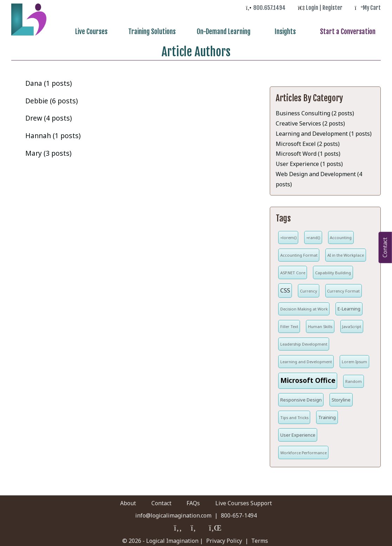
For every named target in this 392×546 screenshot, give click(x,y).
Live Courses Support (262, 500)
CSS (285, 288)
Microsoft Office (308, 377)
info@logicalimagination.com (173, 513)
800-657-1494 (239, 513)
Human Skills (320, 324)
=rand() (313, 235)
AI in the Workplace (346, 252)
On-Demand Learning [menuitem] (240, 32)
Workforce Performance (303, 450)
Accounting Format (299, 252)
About (110, 500)
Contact (155, 500)
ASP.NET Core (293, 270)
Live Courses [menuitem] (115, 32)
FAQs (199, 500)
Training (327, 415)
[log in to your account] (320, 8)
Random (354, 378)
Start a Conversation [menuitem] (351, 32)
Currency (309, 288)
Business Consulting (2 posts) (315, 110)
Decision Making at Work (304, 306)
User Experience (298, 432)
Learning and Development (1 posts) (324, 131)
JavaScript (352, 324)
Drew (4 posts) (49, 115)
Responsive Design (301, 397)
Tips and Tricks (294, 415)
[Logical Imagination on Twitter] (196, 526)
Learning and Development (306, 359)
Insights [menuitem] (295, 32)
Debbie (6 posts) (52, 98)
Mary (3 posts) (48, 150)
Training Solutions (172, 32)
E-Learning (349, 306)
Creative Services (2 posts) (310, 121)
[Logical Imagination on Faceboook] (178, 526)
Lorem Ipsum (354, 359)
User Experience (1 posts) (309, 161)
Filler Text (289, 324)
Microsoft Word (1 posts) (308, 151)
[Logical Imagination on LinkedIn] (214, 526)
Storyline (341, 397)
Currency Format (343, 288)
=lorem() (288, 235)
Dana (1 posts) (49, 80)
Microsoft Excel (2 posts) (308, 141)
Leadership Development (304, 341)
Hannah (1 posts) (53, 133)
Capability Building (333, 270)
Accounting (341, 235)
